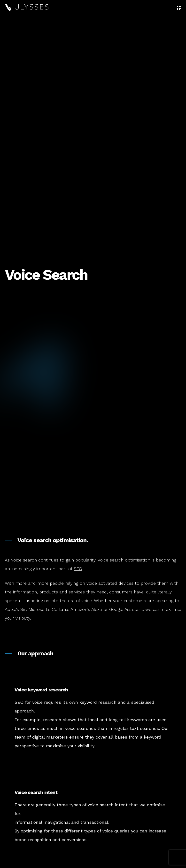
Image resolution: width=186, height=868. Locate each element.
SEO (78, 569)
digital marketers (50, 737)
